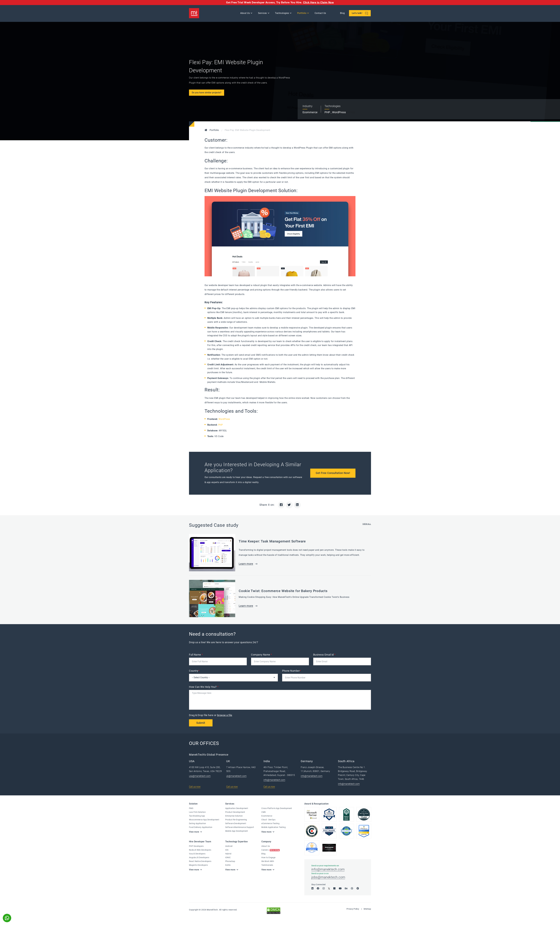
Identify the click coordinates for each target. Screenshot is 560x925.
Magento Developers (198, 865)
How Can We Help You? (204, 687)
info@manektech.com (274, 780)
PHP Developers (196, 846)
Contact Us (320, 13)
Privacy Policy (353, 910)
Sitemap (367, 910)
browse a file (225, 715)
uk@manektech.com (236, 776)
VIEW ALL (367, 524)
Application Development (237, 809)
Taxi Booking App (197, 816)
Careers (271, 850)
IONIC (228, 858)
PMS (191, 809)
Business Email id (324, 655)
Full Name (196, 655)
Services (263, 13)
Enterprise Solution (234, 816)
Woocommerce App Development (204, 820)
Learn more (246, 564)
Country (194, 671)
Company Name (262, 655)
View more (194, 832)
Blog (343, 13)
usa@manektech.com (200, 776)
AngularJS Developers (199, 858)
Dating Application (198, 824)
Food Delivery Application (201, 827)
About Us (245, 13)
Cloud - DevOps (268, 820)
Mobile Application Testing (273, 827)
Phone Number (292, 671)
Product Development (235, 812)
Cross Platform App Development (277, 809)
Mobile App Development (237, 831)
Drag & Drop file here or (211, 715)
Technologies (282, 13)
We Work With (268, 861)
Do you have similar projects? (207, 93)
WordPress (224, 419)
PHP (221, 425)
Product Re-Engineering (236, 820)
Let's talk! (360, 14)
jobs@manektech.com (328, 878)
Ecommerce (267, 816)
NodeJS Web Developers (200, 850)
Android (229, 846)
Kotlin (228, 865)
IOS (227, 850)
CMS (263, 812)
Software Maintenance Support (240, 827)
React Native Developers (200, 861)
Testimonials (267, 865)
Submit (201, 723)
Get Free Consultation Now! (333, 473)
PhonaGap (230, 861)
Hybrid (228, 854)
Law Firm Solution (197, 812)
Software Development (236, 824)
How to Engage (268, 858)
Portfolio (302, 13)
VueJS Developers (197, 854)
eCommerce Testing (270, 824)
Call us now (195, 787)
